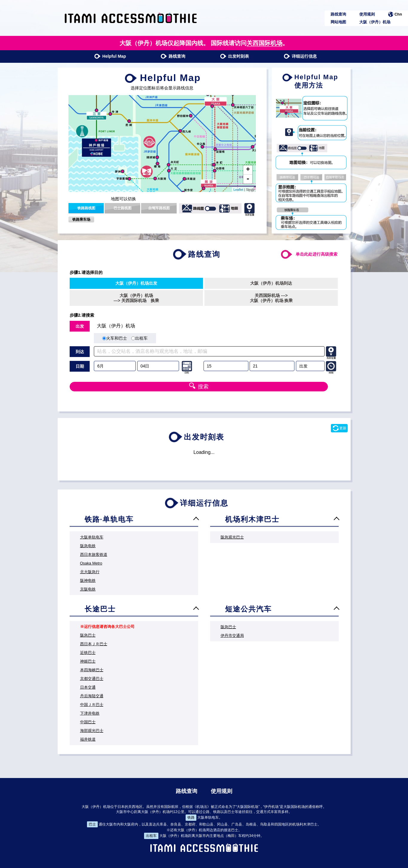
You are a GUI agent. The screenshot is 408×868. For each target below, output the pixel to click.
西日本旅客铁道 (94, 554)
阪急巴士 (88, 635)
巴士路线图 (123, 208)
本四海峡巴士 (92, 670)
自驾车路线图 (159, 208)
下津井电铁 (90, 713)
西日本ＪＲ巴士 (94, 644)
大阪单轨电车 (92, 537)
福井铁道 (88, 739)
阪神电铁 (88, 581)
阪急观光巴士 (232, 537)
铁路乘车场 (81, 219)
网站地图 (338, 22)
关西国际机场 (265, 43)
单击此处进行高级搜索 (317, 254)
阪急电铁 (88, 546)
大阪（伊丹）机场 (375, 22)
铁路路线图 (86, 208)
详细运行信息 (300, 56)
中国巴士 (88, 722)
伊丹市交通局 (232, 636)
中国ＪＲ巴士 (92, 705)
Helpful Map (110, 56)
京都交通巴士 (92, 679)
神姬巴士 (88, 661)
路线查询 (338, 14)
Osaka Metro (91, 563)
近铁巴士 (88, 653)
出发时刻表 (234, 56)
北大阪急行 (90, 572)
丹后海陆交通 (92, 696)
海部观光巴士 (92, 731)
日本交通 (88, 687)
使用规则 (367, 14)
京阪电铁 (88, 589)
